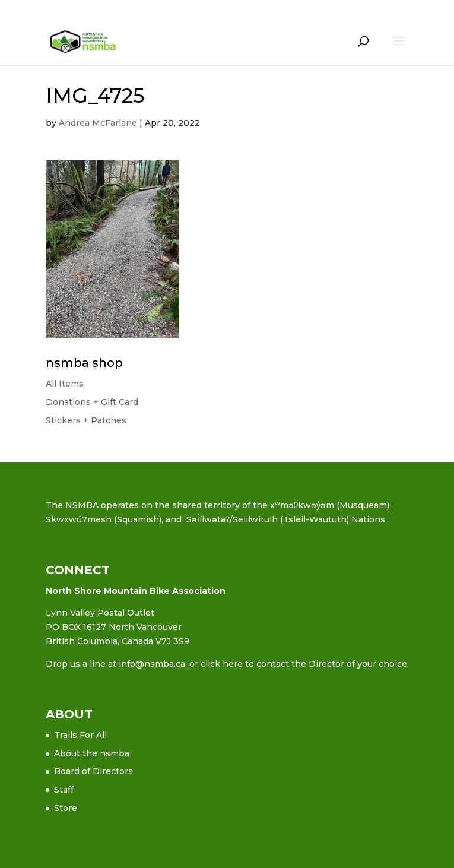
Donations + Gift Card (92, 402)
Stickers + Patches (86, 420)
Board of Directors (93, 771)
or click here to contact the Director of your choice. (299, 664)
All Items (65, 384)
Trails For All (80, 735)
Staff (64, 790)
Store (66, 808)
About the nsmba (92, 753)
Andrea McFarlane (98, 123)
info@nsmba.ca (152, 664)
